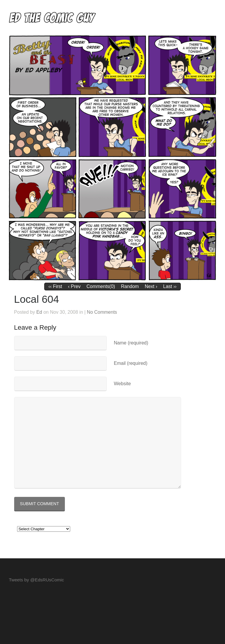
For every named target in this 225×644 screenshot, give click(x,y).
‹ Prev (74, 286)
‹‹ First (55, 286)
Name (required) (131, 343)
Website (122, 384)
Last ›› (170, 286)
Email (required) (131, 363)
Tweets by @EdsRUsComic (36, 580)
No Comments (102, 312)
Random (130, 286)
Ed (39, 312)
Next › (151, 286)
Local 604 (37, 299)
